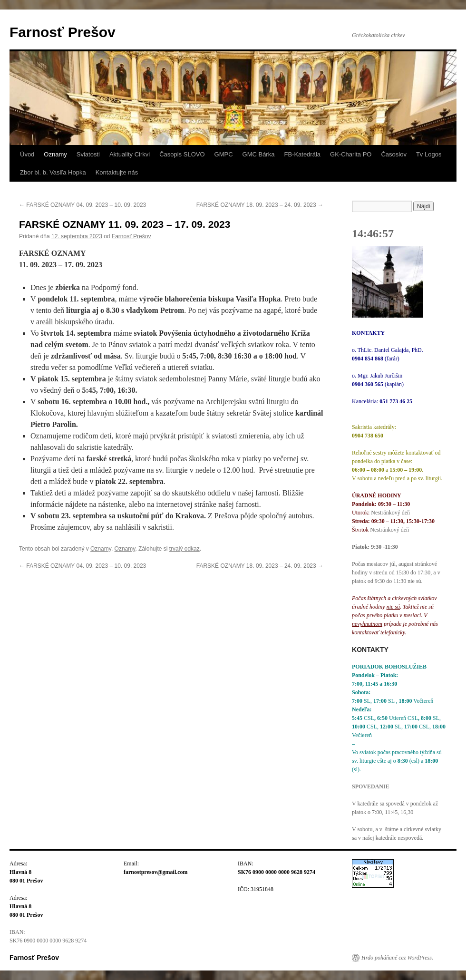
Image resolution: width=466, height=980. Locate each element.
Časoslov (393, 154)
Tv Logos (429, 154)
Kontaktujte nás (117, 172)
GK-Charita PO (351, 154)
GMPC (224, 154)
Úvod (27, 154)
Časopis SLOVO (182, 154)
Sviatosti (88, 154)
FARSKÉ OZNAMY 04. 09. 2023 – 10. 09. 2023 (83, 205)
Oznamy (55, 154)
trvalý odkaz (184, 549)
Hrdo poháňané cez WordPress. (397, 958)
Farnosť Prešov (63, 32)
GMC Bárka (259, 154)
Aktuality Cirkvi (130, 154)
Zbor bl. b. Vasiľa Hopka (53, 172)
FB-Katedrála (302, 154)
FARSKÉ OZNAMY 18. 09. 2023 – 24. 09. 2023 (260, 205)
